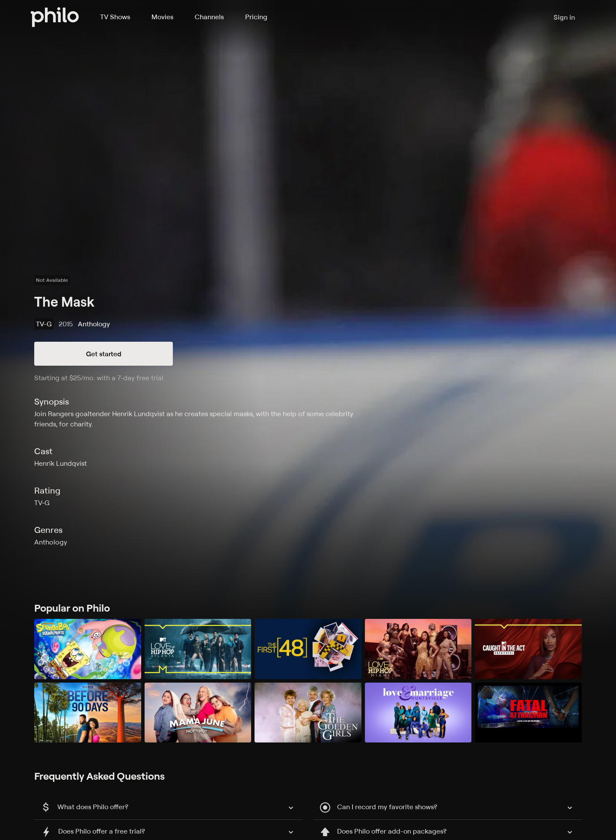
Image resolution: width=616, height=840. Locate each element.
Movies (162, 17)
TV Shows (115, 17)
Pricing (256, 17)
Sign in (564, 17)
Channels (209, 17)
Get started (104, 354)
